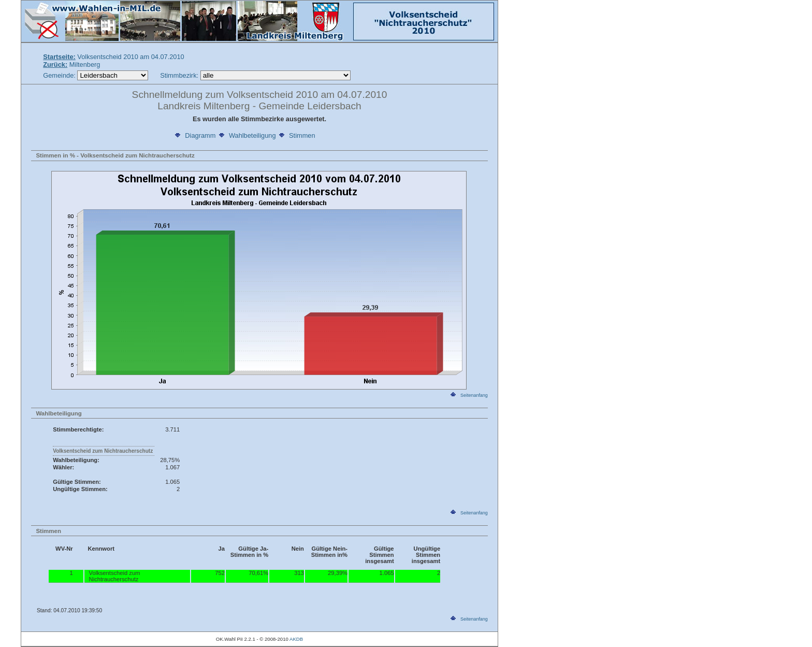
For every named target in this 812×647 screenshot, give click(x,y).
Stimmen (296, 135)
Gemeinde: (60, 75)
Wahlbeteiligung (247, 135)
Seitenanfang (468, 395)
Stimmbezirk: (179, 75)
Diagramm (194, 135)
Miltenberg (71, 64)
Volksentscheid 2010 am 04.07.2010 (113, 57)
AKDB (296, 639)
